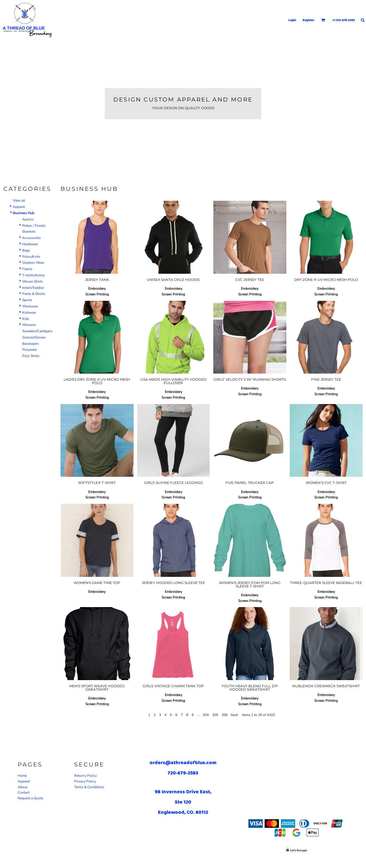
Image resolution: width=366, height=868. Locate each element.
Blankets (29, 232)
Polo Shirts (31, 356)
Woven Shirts (33, 281)
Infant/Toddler (33, 288)
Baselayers (31, 344)
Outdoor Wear (33, 263)
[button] (323, 20)
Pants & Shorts (34, 294)
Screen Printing (97, 294)
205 (215, 715)
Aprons (28, 219)
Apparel (19, 207)
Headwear (30, 244)
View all (19, 200)
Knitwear (29, 313)
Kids (26, 319)
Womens (29, 325)
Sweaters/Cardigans (37, 331)
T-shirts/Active (33, 275)
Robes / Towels (34, 226)
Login (292, 20)
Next (234, 715)
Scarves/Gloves (34, 337)
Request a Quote (30, 798)
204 (206, 715)
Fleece (27, 269)
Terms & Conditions (89, 787)
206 (225, 715)
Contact (24, 792)
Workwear (30, 306)
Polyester (30, 350)
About (23, 787)
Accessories (32, 238)
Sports (27, 300)
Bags (26, 250)
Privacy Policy (85, 781)
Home (22, 776)
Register (309, 20)
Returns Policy (86, 776)
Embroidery (97, 289)
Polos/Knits (31, 257)
